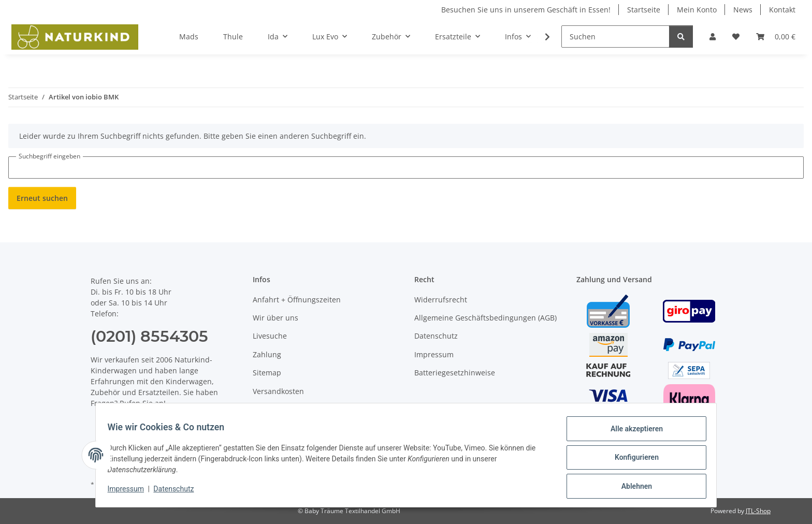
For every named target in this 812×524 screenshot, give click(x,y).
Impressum (130, 492)
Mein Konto (697, 10)
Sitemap (267, 373)
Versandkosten (278, 391)
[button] (713, 37)
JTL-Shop (758, 511)
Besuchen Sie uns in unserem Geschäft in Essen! (526, 10)
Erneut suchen (42, 198)
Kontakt (782, 10)
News (743, 10)
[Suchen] (615, 37)
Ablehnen (632, 487)
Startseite (644, 10)
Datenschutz (179, 492)
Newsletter (272, 409)
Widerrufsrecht (441, 300)
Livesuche (270, 336)
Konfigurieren (632, 460)
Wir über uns (275, 318)
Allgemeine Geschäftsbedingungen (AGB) (485, 318)
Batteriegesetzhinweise (455, 373)
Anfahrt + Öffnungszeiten (297, 300)
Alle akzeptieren (632, 433)
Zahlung (267, 354)
